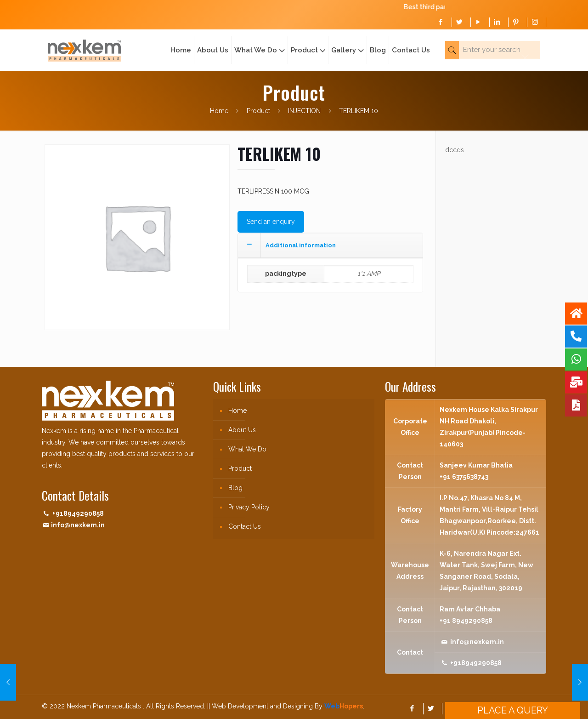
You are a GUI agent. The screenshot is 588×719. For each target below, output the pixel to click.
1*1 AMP (369, 274)
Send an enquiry (271, 222)
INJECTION (304, 111)
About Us (242, 430)
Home (219, 111)
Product (258, 111)
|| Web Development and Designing (259, 706)
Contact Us (245, 526)
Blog (235, 488)
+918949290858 (78, 514)
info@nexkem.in (78, 525)
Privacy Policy (249, 507)
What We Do (247, 449)
